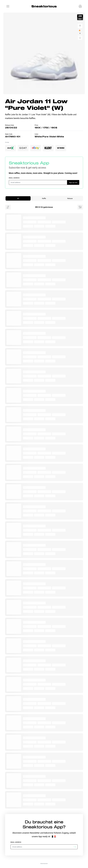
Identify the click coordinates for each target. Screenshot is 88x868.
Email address (14, 178)
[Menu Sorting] (8, 207)
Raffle (44, 198)
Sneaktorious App (29, 163)
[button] (8, 6)
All (18, 198)
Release (70, 198)
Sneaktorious (44, 6)
